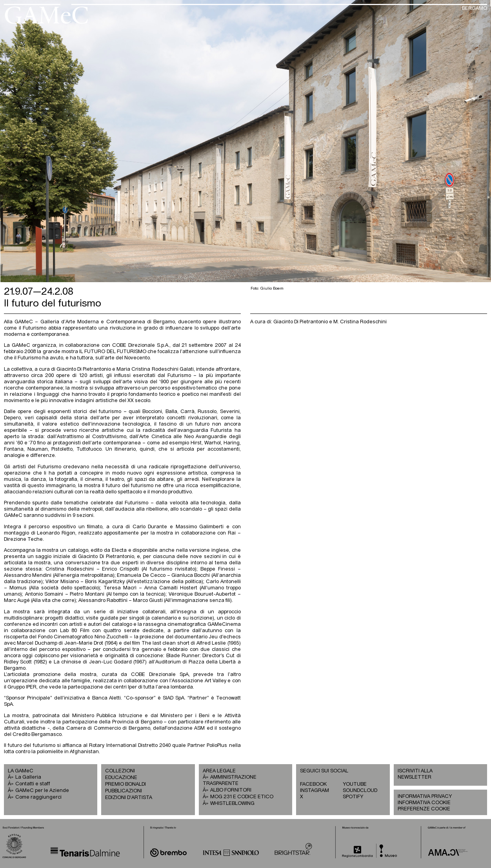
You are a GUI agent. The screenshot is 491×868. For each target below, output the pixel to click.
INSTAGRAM (315, 791)
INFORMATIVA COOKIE (424, 803)
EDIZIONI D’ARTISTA (129, 798)
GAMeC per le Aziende (42, 791)
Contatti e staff (33, 784)
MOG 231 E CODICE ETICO (242, 797)
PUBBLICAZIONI (124, 791)
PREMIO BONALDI (125, 784)
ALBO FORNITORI (231, 790)
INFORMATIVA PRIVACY (425, 796)
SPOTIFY (353, 797)
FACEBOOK (313, 784)
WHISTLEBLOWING (232, 804)
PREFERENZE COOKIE (424, 809)
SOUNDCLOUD (360, 791)
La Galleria (28, 777)
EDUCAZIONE (121, 778)
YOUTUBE (355, 784)
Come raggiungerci (38, 797)
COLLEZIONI (120, 771)
